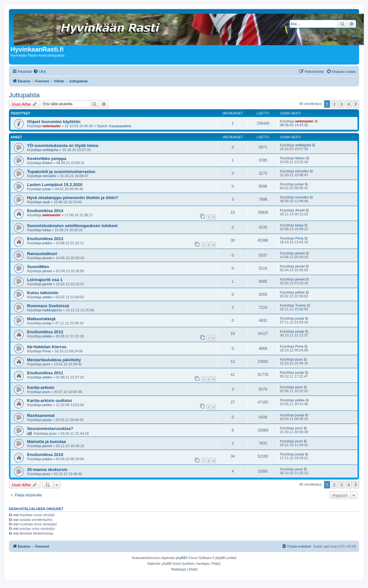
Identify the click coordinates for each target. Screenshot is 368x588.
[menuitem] (40, 72)
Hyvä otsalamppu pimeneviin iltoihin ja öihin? (73, 198)
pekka (47, 243)
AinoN (300, 210)
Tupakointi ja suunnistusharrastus (61, 172)
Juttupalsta (24, 95)
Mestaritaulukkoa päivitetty (54, 360)
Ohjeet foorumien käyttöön (54, 122)
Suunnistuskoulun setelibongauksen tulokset (72, 226)
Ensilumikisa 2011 (45, 373)
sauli (46, 202)
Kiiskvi (47, 163)
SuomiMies (38, 267)
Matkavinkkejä (41, 319)
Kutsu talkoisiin (43, 293)
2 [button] (334, 104)
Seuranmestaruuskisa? (50, 429)
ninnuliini (49, 176)
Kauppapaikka (120, 126)
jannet (47, 258)
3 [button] (341, 104)
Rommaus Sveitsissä (48, 306)
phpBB (181, 558)
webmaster (51, 126)
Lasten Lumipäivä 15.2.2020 (55, 185)
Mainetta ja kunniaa (46, 442)
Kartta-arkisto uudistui (50, 401)
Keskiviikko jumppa (47, 159)
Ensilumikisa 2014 (45, 211)
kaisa (46, 230)
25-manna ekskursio (47, 470)
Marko (300, 158)
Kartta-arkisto (41, 387)
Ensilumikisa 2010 (45, 455)
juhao (47, 189)
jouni (46, 364)
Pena (299, 238)
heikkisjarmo (52, 310)
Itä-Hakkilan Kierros (47, 347)
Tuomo (301, 305)
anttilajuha (50, 150)
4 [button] (349, 104)
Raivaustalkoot (42, 254)
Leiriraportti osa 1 (45, 280)
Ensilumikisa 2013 (45, 239)
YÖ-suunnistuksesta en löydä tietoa (63, 145)
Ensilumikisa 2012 (45, 332)
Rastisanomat (41, 415)
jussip (47, 323)
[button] (356, 104)
